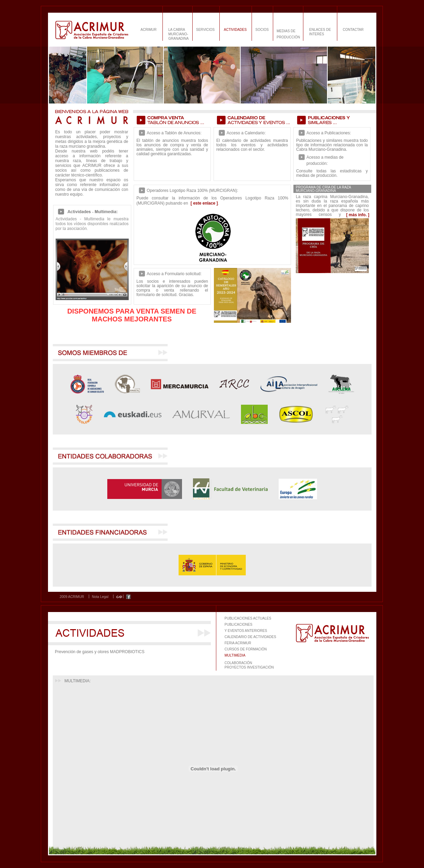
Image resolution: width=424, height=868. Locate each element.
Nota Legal (100, 597)
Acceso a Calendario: (246, 133)
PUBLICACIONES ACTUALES (248, 618)
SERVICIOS (205, 30)
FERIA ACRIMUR (238, 643)
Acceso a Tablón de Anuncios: (174, 133)
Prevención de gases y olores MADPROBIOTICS (100, 652)
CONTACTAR (353, 30)
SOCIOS (262, 30)
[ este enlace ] (204, 203)
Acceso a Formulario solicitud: (174, 274)
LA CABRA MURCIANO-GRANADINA (178, 34)
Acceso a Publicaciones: (329, 133)
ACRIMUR (149, 30)
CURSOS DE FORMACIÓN (246, 649)
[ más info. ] (358, 215)
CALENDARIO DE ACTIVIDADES (250, 637)
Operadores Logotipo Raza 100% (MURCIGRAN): (192, 191)
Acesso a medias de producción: (325, 160)
